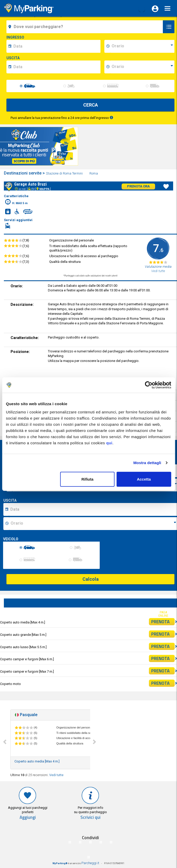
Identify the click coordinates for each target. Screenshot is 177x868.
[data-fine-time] (142, 67)
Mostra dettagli (147, 463)
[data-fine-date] (56, 67)
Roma (94, 173)
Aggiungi (28, 817)
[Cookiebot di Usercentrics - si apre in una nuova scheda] (149, 385)
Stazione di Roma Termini (65, 173)
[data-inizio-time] (142, 46)
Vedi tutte (56, 775)
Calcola (91, 579)
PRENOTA (163, 622)
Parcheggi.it (90, 863)
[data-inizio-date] (56, 46)
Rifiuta (87, 479)
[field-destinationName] (85, 27)
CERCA (91, 105)
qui (109, 443)
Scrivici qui (90, 817)
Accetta (144, 479)
